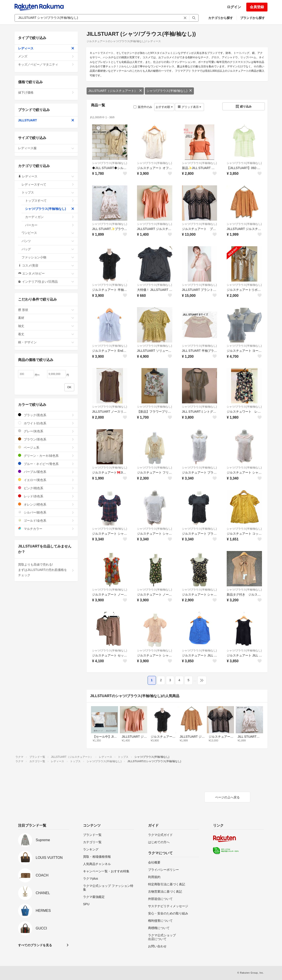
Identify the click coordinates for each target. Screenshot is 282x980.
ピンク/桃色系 (46, 488)
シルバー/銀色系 (46, 512)
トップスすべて (50, 201)
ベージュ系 (46, 447)
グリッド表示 (189, 107)
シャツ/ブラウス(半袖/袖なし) (169, 91)
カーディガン (50, 217)
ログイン (234, 7)
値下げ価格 (46, 92)
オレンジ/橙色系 (46, 504)
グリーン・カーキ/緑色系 (46, 456)
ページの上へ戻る (227, 797)
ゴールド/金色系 (46, 520)
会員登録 (257, 7)
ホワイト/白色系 (46, 423)
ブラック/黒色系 (46, 415)
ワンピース (48, 233)
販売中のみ (143, 107)
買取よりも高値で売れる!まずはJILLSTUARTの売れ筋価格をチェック (46, 570)
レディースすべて (48, 184)
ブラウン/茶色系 (46, 439)
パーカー (50, 225)
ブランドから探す (252, 18)
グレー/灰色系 (46, 431)
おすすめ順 (164, 107)
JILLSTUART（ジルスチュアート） (115, 91)
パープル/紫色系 (46, 472)
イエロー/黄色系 (46, 480)
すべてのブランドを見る (35, 945)
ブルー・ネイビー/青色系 (46, 464)
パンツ (48, 241)
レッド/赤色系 (46, 496)
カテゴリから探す (221, 18)
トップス (48, 192)
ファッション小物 (48, 257)
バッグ (48, 249)
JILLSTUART (46, 120)
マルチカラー (46, 529)
